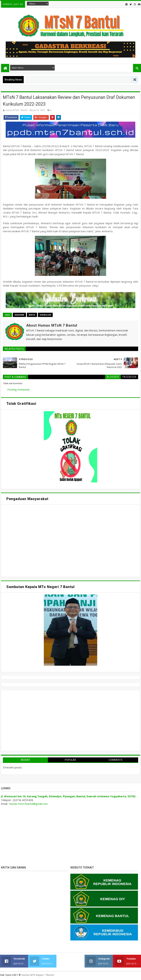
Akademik (19, 315)
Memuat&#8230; (37, 540)
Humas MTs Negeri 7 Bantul (38, 975)
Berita (32, 315)
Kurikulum (45, 315)
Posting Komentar (19, 389)
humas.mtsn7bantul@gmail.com (28, 804)
